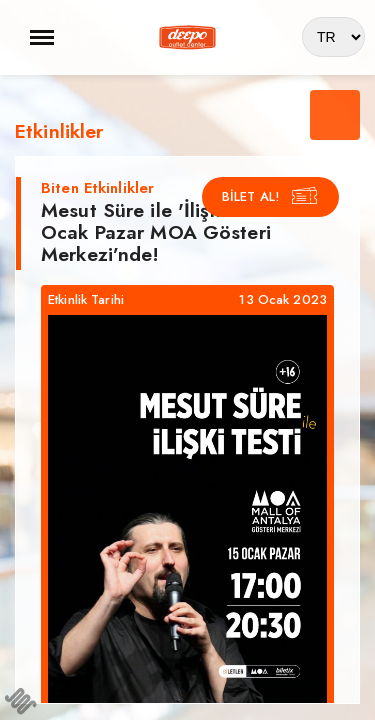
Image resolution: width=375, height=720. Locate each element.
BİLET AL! (270, 196)
